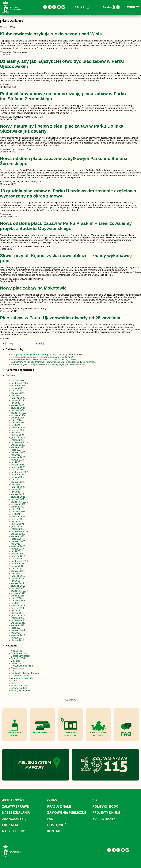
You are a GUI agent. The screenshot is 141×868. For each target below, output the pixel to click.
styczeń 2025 (17, 405)
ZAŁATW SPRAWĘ (15, 806)
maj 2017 (16, 633)
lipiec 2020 (16, 539)
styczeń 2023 (17, 465)
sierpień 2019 (18, 566)
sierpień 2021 (18, 507)
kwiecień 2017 (18, 635)
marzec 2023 (17, 460)
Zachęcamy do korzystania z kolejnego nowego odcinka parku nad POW (46, 355)
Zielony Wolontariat (20, 690)
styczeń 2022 (17, 494)
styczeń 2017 (17, 640)
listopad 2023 (18, 440)
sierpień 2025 (18, 388)
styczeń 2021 (17, 524)
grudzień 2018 (18, 586)
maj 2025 (16, 395)
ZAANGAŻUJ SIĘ (14, 819)
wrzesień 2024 (18, 415)
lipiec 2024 (16, 420)
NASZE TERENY (13, 831)
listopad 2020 (18, 529)
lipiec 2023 (16, 450)
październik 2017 (19, 620)
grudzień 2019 (18, 556)
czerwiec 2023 (18, 452)
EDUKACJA (10, 825)
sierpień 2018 (18, 596)
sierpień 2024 (18, 418)
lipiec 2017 (16, 628)
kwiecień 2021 (18, 517)
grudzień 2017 (18, 615)
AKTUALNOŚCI (13, 800)
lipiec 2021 (16, 509)
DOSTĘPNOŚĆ (58, 825)
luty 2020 (15, 551)
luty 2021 (15, 522)
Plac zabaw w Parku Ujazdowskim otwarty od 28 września (60, 318)
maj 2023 (16, 455)
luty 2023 (15, 462)
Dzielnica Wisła (18, 658)
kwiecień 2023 (18, 457)
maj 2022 (16, 484)
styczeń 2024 (17, 435)
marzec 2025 (17, 400)
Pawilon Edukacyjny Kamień (25, 673)
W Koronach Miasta (21, 676)
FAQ (50, 819)
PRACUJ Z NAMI (59, 806)
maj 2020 (16, 544)
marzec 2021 (17, 519)
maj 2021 (16, 514)
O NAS (52, 800)
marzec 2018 (17, 608)
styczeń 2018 (17, 613)
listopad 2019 (18, 559)
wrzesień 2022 (18, 475)
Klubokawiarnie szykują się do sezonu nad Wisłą (51, 34)
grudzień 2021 (18, 497)
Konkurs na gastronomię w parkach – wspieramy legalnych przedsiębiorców (48, 364)
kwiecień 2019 (18, 576)
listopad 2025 (18, 381)
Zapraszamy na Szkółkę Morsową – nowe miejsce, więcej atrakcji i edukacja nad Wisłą (53, 362)
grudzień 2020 (18, 526)
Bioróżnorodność (19, 653)
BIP (95, 800)
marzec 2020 (17, 549)
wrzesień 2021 (18, 504)
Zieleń (14, 683)
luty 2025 (15, 403)
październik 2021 (19, 502)
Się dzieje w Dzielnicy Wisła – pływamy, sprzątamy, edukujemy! (42, 357)
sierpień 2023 (18, 447)
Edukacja (16, 661)
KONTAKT (55, 831)
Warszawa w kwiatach (22, 678)
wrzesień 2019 (18, 564)
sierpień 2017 (18, 625)
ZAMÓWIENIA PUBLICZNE (67, 812)
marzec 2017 (17, 638)
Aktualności (17, 651)
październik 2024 (19, 413)
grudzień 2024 (18, 408)
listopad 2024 (18, 410)
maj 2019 (16, 573)
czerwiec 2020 (18, 541)
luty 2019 (15, 581)
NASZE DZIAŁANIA (16, 812)
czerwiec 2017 (18, 630)
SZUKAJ (82, 7)
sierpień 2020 (18, 536)
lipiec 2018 (16, 598)
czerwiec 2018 (18, 601)
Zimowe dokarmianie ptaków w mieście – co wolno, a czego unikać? (44, 359)
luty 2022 (15, 492)
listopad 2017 (18, 618)
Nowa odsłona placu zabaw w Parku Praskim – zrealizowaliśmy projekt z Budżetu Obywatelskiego (66, 226)
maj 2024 (16, 425)
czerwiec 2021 (18, 512)
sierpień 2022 (18, 477)
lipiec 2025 (16, 391)
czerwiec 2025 (18, 393)
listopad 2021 (18, 499)
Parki (13, 671)
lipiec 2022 (16, 480)
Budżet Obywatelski (21, 656)
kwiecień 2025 (18, 398)
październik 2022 (19, 472)
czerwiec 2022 (18, 482)
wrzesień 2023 (18, 445)
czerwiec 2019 (18, 571)
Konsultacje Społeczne (22, 666)
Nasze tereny (17, 668)
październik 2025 (19, 383)
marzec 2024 (17, 430)
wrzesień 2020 (18, 534)
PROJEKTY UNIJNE (106, 812)
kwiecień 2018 (18, 606)
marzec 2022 (17, 489)
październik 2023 (19, 442)
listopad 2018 (18, 588)
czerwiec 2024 (18, 423)
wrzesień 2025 (18, 386)
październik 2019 (19, 561)
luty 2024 (15, 433)
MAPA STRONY (104, 819)
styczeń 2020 (17, 554)
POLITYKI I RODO (105, 806)
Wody (14, 681)
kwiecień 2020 (18, 546)
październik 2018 (19, 591)
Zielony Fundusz (19, 688)
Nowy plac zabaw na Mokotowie (33, 288)
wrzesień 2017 (18, 623)
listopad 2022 (18, 470)
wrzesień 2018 (18, 593)
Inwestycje (16, 663)
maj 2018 (16, 603)
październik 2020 (19, 531)
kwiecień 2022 (18, 487)
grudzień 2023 (18, 438)
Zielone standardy (20, 686)
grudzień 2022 (18, 467)
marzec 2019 (17, 578)
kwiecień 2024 (18, 428)
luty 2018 (15, 611)
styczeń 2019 (17, 583)
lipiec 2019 (16, 569)
